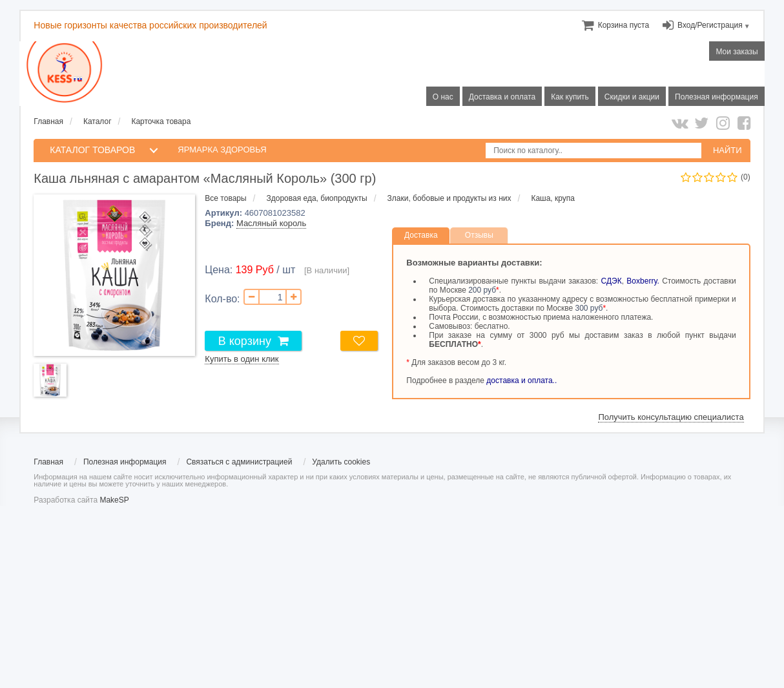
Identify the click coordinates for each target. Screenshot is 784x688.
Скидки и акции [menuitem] (632, 97)
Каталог (98, 121)
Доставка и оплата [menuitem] (502, 97)
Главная (48, 121)
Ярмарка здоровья (222, 150)
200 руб (482, 290)
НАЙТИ (727, 150)
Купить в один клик (242, 359)
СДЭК (612, 281)
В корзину (245, 341)
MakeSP (114, 500)
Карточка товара (161, 121)
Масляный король (271, 223)
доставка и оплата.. (521, 380)
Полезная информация (125, 462)
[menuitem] (624, 25)
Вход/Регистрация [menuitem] (710, 25)
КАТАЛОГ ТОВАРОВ (92, 150)
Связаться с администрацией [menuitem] (239, 462)
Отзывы (479, 235)
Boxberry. (643, 281)
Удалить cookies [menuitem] (341, 462)
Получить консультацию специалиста (671, 417)
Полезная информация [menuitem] (717, 97)
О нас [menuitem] (443, 97)
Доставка (421, 235)
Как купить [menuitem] (570, 97)
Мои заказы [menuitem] (737, 52)
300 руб (589, 308)
